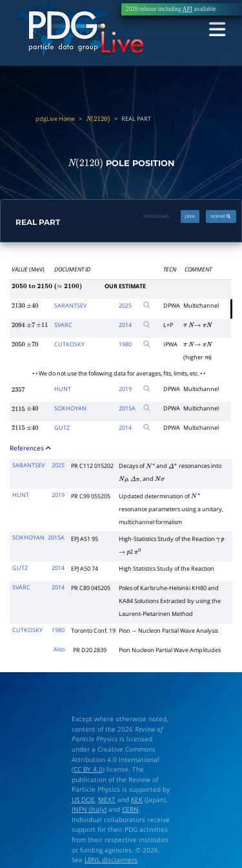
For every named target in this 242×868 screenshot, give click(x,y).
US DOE (83, 799)
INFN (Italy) (89, 810)
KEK (137, 799)
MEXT (107, 799)
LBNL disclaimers (111, 859)
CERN (130, 810)
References (31, 447)
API (187, 9)
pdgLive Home (55, 119)
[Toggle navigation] (218, 30)
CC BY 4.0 (88, 769)
